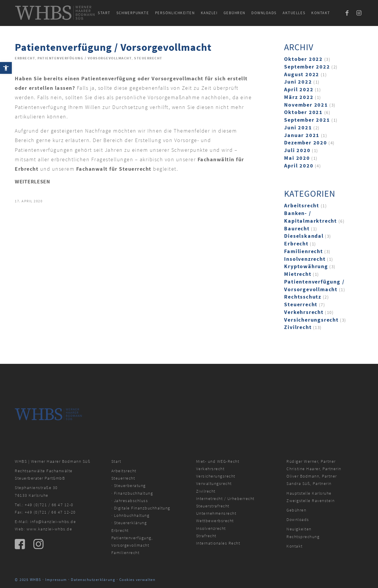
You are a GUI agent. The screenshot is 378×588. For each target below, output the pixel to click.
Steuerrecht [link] (148, 58)
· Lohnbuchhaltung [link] (131, 515)
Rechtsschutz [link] (303, 297)
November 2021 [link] (306, 105)
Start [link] (116, 461)
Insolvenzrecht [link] (305, 259)
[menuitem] (104, 13)
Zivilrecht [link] (298, 327)
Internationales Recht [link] (218, 543)
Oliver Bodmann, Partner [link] (312, 476)
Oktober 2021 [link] (303, 112)
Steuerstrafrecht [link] (213, 506)
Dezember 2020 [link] (306, 142)
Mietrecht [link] (298, 274)
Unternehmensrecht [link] (216, 513)
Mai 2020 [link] (297, 158)
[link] (6, 68)
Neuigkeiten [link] (299, 529)
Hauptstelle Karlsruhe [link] (309, 493)
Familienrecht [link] (303, 251)
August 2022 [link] (302, 74)
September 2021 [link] (307, 120)
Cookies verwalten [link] (137, 580)
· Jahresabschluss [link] (130, 501)
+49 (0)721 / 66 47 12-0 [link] (49, 505)
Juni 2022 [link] (298, 82)
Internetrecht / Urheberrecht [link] (225, 499)
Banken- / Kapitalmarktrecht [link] (311, 217)
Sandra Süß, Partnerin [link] (309, 483)
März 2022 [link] (299, 97)
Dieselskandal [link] (304, 236)
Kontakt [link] (295, 546)
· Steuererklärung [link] (129, 523)
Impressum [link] (56, 580)
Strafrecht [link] (206, 536)
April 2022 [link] (299, 89)
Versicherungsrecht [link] (311, 320)
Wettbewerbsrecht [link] (215, 521)
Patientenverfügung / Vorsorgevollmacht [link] (113, 47)
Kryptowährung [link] (306, 266)
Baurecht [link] (297, 228)
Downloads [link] (298, 519)
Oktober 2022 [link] (303, 59)
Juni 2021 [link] (298, 127)
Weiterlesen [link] (32, 181)
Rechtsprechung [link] (303, 537)
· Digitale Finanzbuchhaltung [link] (141, 508)
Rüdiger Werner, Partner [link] (311, 461)
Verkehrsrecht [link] (304, 312)
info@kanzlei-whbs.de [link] (53, 522)
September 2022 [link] (307, 67)
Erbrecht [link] (25, 58)
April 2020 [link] (299, 166)
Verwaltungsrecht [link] (214, 483)
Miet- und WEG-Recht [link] (218, 461)
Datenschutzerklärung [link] (93, 580)
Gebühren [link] (296, 510)
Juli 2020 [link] (297, 150)
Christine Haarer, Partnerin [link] (314, 469)
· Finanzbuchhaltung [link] (132, 493)
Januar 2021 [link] (302, 135)
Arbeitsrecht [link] (302, 205)
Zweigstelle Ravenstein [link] (311, 501)
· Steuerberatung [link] (129, 486)
